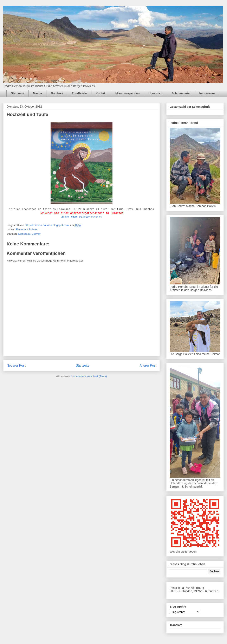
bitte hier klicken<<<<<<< (81, 217)
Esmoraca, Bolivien (30, 234)
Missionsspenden (127, 93)
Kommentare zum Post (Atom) (89, 376)
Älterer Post (148, 365)
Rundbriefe (79, 93)
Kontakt (101, 93)
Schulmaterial (181, 93)
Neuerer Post (16, 365)
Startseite (18, 93)
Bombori (57, 93)
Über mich (155, 93)
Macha (38, 93)
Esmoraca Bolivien (27, 229)
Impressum (207, 93)
